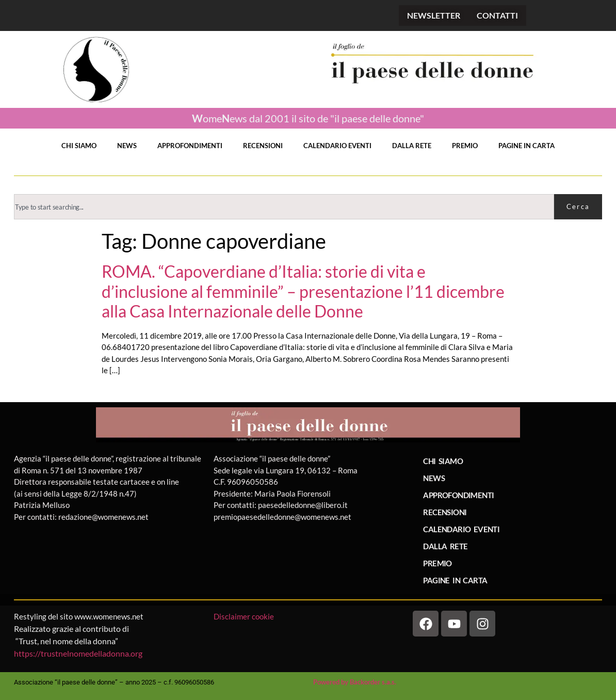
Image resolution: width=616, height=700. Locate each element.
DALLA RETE (412, 146)
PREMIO (465, 146)
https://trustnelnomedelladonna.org (78, 653)
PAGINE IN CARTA (526, 146)
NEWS (127, 146)
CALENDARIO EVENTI (337, 146)
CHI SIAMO (79, 146)
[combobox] (284, 207)
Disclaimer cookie (245, 616)
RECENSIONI (263, 146)
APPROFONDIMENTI (190, 146)
